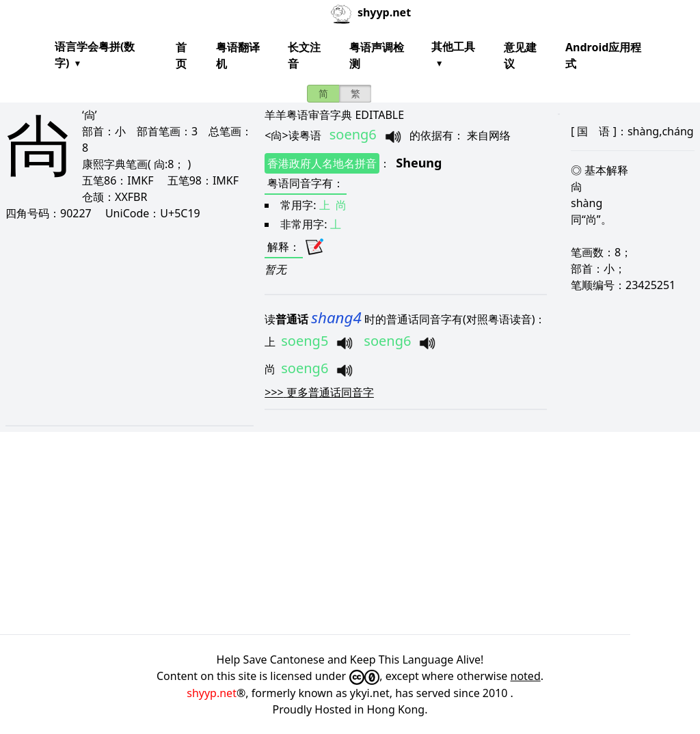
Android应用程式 (603, 55)
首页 (181, 55)
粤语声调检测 (377, 55)
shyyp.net (212, 693)
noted (526, 676)
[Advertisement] (129, 323)
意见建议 (520, 55)
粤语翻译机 (238, 55)
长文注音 (304, 55)
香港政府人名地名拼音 (322, 163)
